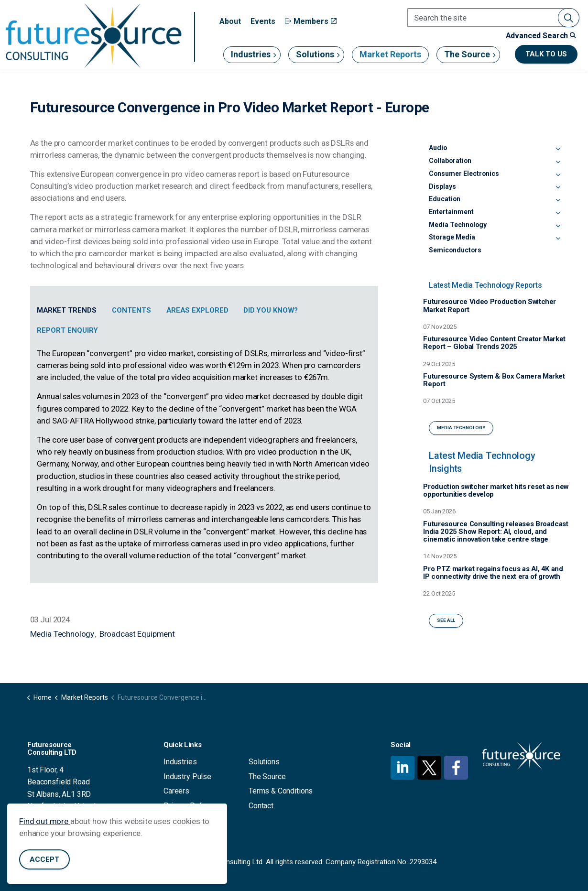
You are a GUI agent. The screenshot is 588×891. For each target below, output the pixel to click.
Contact (261, 806)
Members (311, 21)
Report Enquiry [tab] (67, 330)
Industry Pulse (187, 777)
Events (263, 21)
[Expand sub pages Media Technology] (558, 227)
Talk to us (546, 54)
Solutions (315, 54)
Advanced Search (541, 36)
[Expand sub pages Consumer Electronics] (558, 175)
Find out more (45, 821)
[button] (569, 18)
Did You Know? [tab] (271, 310)
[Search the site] (493, 18)
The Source (467, 54)
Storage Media (452, 237)
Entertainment (451, 212)
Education (445, 199)
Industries (251, 54)
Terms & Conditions (281, 791)
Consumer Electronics (464, 174)
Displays (442, 186)
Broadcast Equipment (137, 634)
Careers (176, 791)
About (230, 21)
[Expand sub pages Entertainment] (558, 214)
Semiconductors (455, 250)
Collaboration (450, 161)
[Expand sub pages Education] (558, 201)
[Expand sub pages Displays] (558, 188)
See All (446, 621)
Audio (438, 148)
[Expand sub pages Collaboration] (558, 163)
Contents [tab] (131, 310)
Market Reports (390, 54)
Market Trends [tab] (67, 310)
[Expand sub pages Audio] (558, 150)
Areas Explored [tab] (197, 310)
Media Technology (62, 634)
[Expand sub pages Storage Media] (558, 239)
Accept (44, 860)
